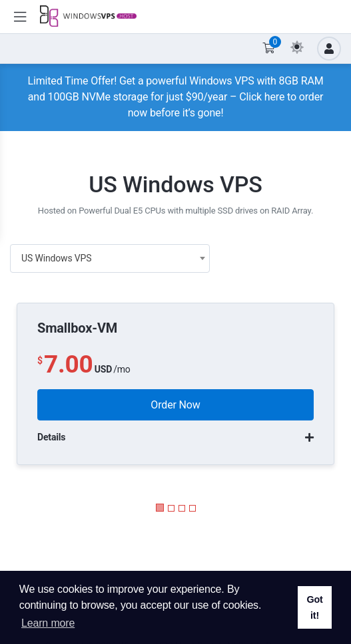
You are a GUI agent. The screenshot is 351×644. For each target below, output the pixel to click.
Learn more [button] (48, 623)
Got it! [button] (314, 607)
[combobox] (110, 258)
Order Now (175, 405)
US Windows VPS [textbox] (56, 258)
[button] (160, 508)
